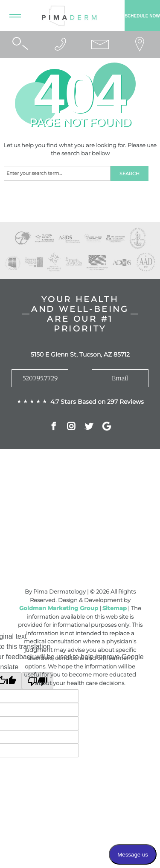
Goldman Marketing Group (59, 608)
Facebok (54, 427)
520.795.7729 (40, 378)
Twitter (89, 427)
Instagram (71, 427)
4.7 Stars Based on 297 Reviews (97, 402)
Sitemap (115, 608)
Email (120, 378)
